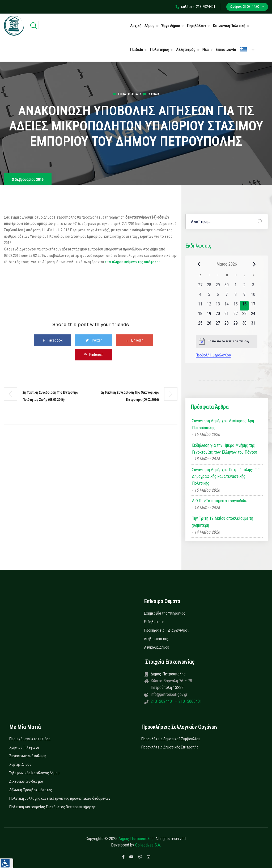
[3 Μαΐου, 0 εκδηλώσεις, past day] (253, 287)
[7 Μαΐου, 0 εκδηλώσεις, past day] (227, 296)
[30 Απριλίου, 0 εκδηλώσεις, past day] (227, 287)
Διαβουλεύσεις (156, 639)
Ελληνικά (244, 50)
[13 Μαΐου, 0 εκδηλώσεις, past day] (218, 306)
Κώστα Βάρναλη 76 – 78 (171, 681)
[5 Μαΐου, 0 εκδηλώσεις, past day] (209, 296)
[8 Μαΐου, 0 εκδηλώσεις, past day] (235, 296)
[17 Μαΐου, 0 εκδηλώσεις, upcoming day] (253, 306)
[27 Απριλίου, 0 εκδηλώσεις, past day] (200, 287)
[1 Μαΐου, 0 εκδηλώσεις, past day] (235, 287)
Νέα (205, 50)
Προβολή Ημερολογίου (213, 355)
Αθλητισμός (186, 50)
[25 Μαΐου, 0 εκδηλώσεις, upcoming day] (200, 325)
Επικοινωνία (226, 50)
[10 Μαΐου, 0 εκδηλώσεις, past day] (253, 296)
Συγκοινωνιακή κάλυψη (28, 756)
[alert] (227, 341)
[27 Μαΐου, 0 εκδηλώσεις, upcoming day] (218, 325)
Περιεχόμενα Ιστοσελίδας (30, 739)
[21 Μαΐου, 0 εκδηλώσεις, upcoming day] (227, 315)
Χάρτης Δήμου (20, 764)
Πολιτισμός (160, 50)
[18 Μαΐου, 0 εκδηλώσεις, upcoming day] (200, 315)
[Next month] (254, 264)
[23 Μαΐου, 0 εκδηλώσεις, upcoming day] (244, 315)
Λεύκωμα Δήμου (157, 647)
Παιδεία (137, 50)
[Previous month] (199, 264)
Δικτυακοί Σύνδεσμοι (26, 781)
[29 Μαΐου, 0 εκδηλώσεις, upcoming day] (235, 325)
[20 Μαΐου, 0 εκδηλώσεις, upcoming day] (218, 315)
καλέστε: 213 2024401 (195, 7)
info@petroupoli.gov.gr (169, 694)
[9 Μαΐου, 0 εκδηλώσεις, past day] (244, 296)
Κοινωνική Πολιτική (229, 26)
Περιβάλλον (196, 26)
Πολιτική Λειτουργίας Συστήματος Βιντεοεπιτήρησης (52, 807)
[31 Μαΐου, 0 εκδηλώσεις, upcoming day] (253, 325)
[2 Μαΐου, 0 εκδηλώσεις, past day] (244, 287)
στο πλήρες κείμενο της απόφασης (133, 262)
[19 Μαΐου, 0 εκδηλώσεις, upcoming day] (209, 315)
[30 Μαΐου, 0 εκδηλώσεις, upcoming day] (244, 325)
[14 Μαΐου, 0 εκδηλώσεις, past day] (227, 306)
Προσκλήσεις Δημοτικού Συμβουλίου (171, 739)
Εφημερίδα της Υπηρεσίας (165, 613)
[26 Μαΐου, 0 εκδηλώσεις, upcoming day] (209, 325)
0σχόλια (151, 94)
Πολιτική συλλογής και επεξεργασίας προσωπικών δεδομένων (60, 798)
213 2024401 (163, 701)
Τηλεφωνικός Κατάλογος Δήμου (34, 773)
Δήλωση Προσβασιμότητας (31, 790)
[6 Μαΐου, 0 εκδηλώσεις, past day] (218, 296)
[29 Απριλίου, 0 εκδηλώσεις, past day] (218, 287)
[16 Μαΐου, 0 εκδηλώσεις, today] (244, 306)
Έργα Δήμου (171, 26)
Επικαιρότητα (128, 94)
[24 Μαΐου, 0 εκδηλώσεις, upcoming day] (253, 315)
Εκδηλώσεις (154, 622)
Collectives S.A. (148, 845)
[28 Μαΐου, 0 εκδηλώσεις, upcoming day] (227, 325)
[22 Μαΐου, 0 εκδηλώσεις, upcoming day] (235, 315)
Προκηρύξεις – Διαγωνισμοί (166, 630)
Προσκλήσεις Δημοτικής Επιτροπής (170, 747)
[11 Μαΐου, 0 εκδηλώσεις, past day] (200, 306)
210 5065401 (190, 701)
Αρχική (136, 26)
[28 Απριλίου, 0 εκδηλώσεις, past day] (209, 287)
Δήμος (149, 26)
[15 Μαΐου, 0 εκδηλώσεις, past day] (235, 306)
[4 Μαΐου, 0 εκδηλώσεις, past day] (200, 296)
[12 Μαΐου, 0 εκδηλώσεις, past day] (209, 306)
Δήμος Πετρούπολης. (136, 839)
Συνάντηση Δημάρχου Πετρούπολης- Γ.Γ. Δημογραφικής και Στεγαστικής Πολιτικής (226, 476)
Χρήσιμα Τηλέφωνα (24, 747)
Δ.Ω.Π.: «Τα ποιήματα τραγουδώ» (219, 501)
